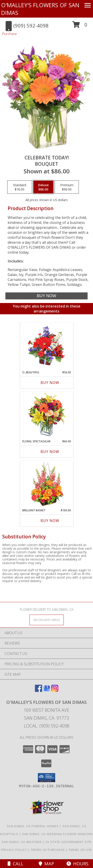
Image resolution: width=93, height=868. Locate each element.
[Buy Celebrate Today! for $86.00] (46, 296)
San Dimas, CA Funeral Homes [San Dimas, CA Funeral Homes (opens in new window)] (33, 826)
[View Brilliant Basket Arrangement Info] (46, 485)
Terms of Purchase (48, 850)
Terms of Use (80, 850)
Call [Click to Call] (16, 864)
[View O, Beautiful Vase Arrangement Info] (46, 347)
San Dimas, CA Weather (22, 842)
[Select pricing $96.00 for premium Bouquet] (67, 187)
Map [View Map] (46, 864)
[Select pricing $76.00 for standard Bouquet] (20, 187)
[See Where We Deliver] (47, 620)
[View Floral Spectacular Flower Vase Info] (46, 416)
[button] (80, 26)
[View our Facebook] (39, 690)
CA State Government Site (68, 842)
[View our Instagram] (55, 690)
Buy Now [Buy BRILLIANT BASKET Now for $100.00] (50, 521)
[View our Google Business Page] (47, 690)
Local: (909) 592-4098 (47, 726)
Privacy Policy (14, 850)
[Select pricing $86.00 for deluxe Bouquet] (43, 187)
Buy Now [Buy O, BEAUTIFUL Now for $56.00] (50, 383)
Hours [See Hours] (77, 864)
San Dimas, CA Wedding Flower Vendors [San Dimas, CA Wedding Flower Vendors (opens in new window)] (58, 834)
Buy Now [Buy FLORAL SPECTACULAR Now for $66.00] (50, 452)
